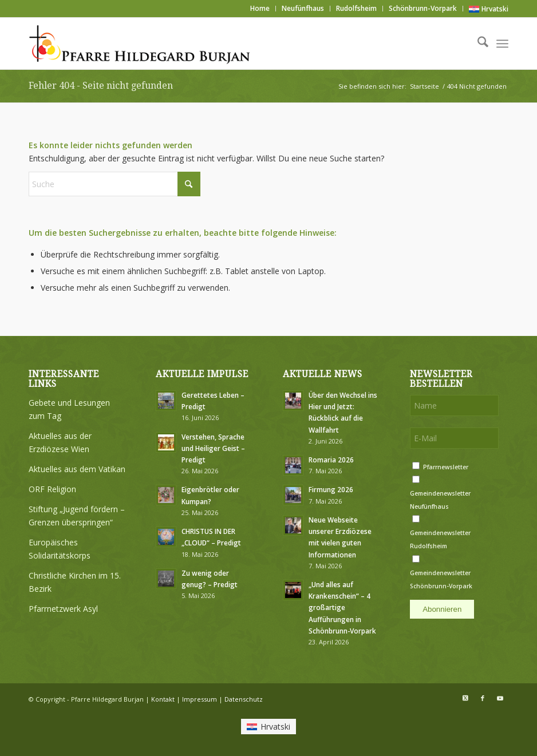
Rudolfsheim (356, 8)
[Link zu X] (465, 698)
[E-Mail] (454, 438)
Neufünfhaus (303, 8)
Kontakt (163, 699)
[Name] (454, 405)
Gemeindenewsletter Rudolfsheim (440, 539)
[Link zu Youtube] (500, 698)
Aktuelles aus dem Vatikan (77, 469)
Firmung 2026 (331, 489)
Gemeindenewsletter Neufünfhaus (440, 500)
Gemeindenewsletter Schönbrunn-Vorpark (441, 579)
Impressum (200, 699)
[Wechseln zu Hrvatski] (489, 9)
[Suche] (477, 43)
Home (260, 8)
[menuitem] (260, 9)
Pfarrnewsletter (446, 467)
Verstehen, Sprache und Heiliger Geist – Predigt (213, 448)
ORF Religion (52, 489)
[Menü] (502, 43)
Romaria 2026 (331, 460)
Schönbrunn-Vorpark (423, 8)
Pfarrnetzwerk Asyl (63, 609)
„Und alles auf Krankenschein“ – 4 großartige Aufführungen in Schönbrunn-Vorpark (342, 607)
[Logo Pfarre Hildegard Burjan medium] (141, 43)
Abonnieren (442, 609)
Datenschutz (244, 699)
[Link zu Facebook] (483, 698)
